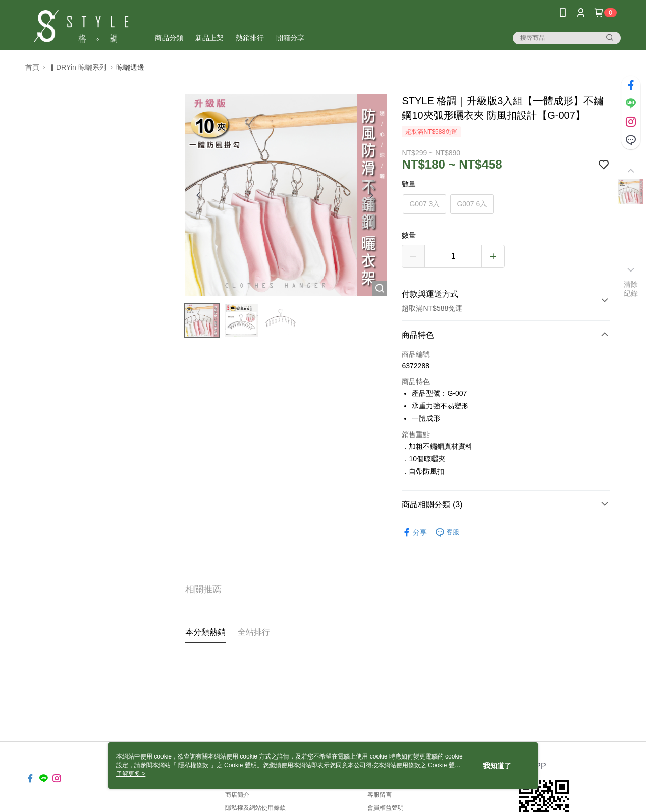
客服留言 (380, 795)
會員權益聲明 (386, 808)
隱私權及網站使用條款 (255, 808)
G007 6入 (472, 204)
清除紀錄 (631, 289)
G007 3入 (424, 204)
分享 (414, 533)
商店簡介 (237, 795)
